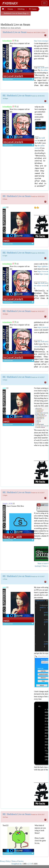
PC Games (33, 9)
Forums (10, 9)
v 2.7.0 (29, 864)
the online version (41, 286)
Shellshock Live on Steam (15, 32)
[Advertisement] (21, 19)
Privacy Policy (5, 861)
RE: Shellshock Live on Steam (17, 96)
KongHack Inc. (17, 864)
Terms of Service (18, 861)
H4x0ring (21, 9)
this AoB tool (43, 68)
